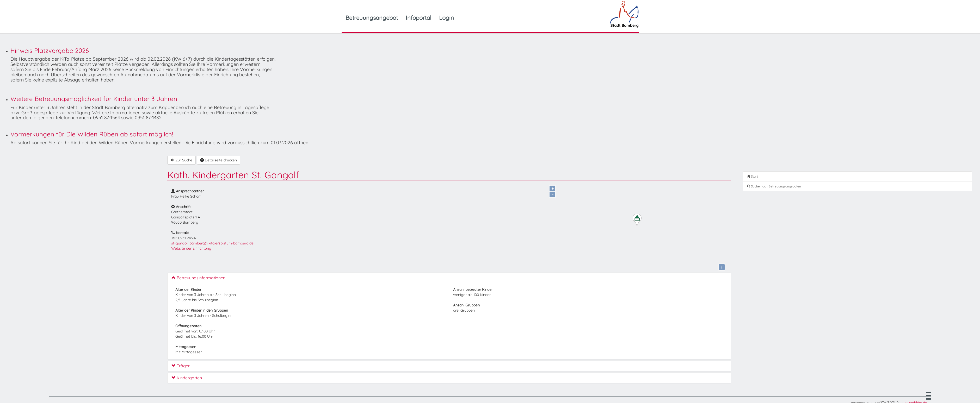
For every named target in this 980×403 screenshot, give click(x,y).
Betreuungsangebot (372, 18)
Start (753, 176)
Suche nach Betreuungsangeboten (774, 186)
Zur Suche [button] (181, 160)
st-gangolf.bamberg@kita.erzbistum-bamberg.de (212, 243)
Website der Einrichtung (191, 248)
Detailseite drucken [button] (218, 160)
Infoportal (418, 18)
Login (446, 18)
